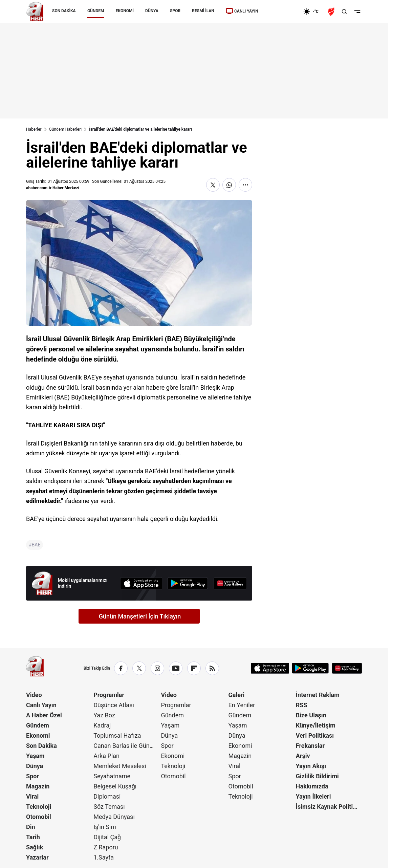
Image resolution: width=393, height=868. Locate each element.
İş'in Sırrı (105, 827)
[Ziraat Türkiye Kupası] (332, 12)
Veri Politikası (315, 735)
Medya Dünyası (114, 817)
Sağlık (35, 847)
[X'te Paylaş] (213, 185)
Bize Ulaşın (311, 715)
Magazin (38, 786)
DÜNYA (152, 11)
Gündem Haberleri (65, 129)
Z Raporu (106, 847)
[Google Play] (188, 583)
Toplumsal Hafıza (117, 735)
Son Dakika (41, 746)
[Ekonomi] (281, 12)
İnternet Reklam (318, 695)
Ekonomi (38, 735)
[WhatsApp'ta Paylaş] (229, 185)
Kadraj (102, 725)
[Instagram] (157, 668)
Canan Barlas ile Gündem (126, 746)
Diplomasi (107, 796)
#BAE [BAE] (35, 545)
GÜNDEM (96, 11)
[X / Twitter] (139, 668)
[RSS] (212, 668)
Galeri (237, 695)
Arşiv (303, 756)
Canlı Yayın (41, 705)
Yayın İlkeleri (313, 796)
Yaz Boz (104, 715)
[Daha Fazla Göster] (245, 185)
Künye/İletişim (316, 725)
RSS (302, 705)
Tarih (33, 837)
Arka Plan (106, 756)
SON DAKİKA (64, 11)
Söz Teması (109, 807)
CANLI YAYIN (242, 11)
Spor (32, 776)
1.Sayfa (104, 857)
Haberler (34, 129)
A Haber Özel (44, 715)
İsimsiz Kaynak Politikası (329, 807)
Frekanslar (310, 746)
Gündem (38, 725)
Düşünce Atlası (114, 705)
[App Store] (141, 583)
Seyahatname (112, 776)
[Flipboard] (194, 668)
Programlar (109, 695)
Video (34, 695)
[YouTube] (176, 668)
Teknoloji (39, 807)
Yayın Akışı (311, 766)
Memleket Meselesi (120, 766)
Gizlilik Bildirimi (317, 776)
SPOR (175, 11)
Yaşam (35, 756)
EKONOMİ (125, 11)
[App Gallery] (230, 583)
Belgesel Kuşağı (115, 786)
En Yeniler (242, 705)
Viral (32, 796)
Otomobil (39, 817)
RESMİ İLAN (203, 11)
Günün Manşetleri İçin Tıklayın (140, 616)
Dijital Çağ (107, 837)
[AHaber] (313, 12)
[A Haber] (35, 12)
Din (31, 827)
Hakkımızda (312, 786)
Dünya (35, 766)
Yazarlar (37, 857)
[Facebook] (121, 668)
